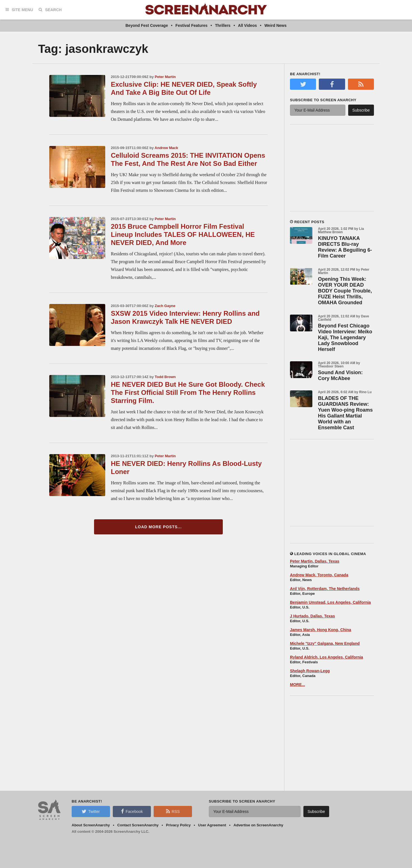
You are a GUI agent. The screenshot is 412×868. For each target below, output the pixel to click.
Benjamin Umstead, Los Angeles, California (330, 602)
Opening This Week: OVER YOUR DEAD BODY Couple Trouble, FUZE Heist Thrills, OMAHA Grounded (345, 291)
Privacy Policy (178, 825)
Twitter (91, 811)
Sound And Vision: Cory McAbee (340, 375)
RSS (173, 811)
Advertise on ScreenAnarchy (258, 825)
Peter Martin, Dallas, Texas (315, 561)
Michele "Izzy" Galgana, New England (325, 643)
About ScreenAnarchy (91, 825)
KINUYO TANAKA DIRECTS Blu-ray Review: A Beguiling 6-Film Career (345, 247)
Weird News (276, 25)
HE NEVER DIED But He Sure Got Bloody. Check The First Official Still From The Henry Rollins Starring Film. (188, 392)
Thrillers (223, 25)
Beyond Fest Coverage (147, 25)
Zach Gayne (165, 306)
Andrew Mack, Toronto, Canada (319, 575)
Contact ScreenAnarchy (138, 825)
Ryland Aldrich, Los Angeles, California (326, 657)
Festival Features (191, 25)
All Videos (247, 25)
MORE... (298, 685)
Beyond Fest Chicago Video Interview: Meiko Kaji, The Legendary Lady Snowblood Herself (345, 338)
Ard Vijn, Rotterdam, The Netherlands (325, 589)
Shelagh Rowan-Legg (310, 671)
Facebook (132, 811)
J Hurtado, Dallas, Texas (312, 616)
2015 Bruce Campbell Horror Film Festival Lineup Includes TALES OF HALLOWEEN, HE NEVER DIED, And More (183, 234)
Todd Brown (165, 377)
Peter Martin (165, 77)
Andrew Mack (166, 148)
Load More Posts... (159, 527)
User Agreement (212, 825)
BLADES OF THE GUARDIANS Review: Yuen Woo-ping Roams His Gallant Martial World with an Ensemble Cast (345, 413)
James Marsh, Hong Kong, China (321, 630)
